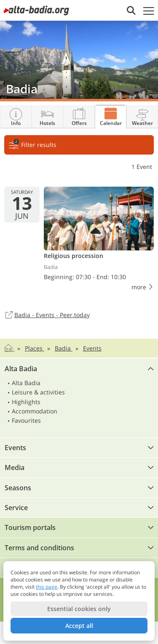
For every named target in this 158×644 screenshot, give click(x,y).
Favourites (26, 420)
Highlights (26, 402)
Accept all (79, 626)
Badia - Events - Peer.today (47, 315)
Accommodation (35, 411)
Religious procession (99, 240)
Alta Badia (26, 383)
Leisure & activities (38, 392)
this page (47, 587)
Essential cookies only (79, 609)
